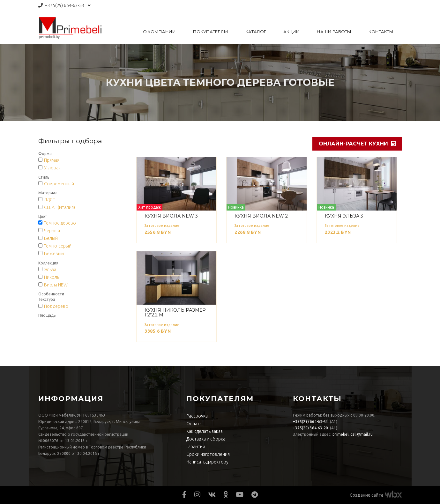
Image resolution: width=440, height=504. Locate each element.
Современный (59, 184)
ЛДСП (50, 200)
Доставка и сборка (206, 439)
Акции (291, 32)
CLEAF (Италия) (60, 207)
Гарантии (196, 447)
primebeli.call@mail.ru (353, 434)
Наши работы (334, 32)
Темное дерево (60, 223)
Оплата (194, 424)
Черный (52, 231)
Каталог (256, 32)
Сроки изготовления (208, 454)
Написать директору (207, 462)
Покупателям (211, 32)
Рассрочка (197, 416)
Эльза (50, 270)
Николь (52, 277)
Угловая (52, 168)
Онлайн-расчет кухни (357, 144)
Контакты (381, 32)
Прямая (52, 160)
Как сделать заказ (205, 431)
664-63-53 (64, 5)
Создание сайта (366, 495)
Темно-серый (58, 246)
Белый (51, 238)
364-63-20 (310, 428)
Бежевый (54, 254)
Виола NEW (56, 285)
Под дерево (56, 306)
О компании (159, 32)
